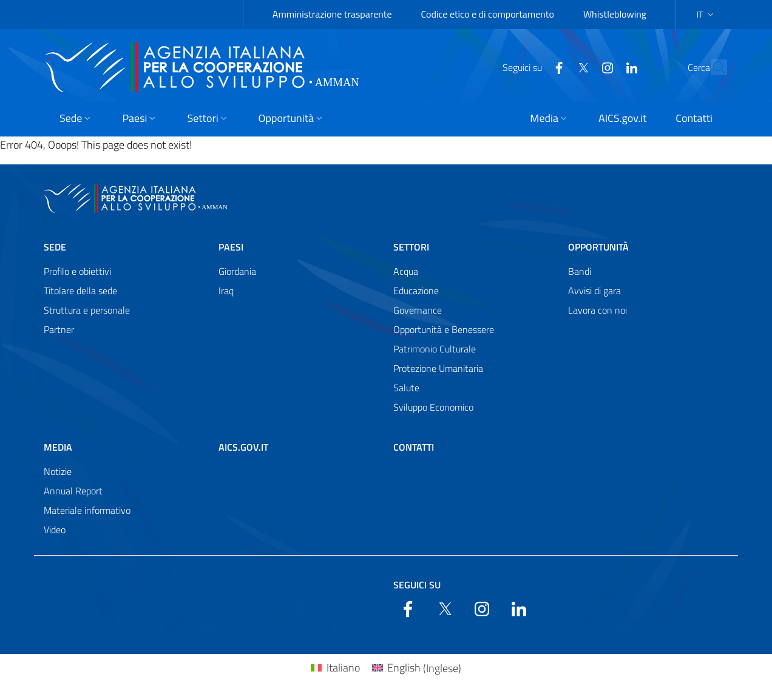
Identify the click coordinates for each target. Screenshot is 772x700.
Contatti (414, 447)
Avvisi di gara (594, 291)
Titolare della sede (80, 291)
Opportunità (598, 247)
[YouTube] (581, 67)
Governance (418, 310)
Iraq (226, 291)
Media (58, 447)
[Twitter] (557, 67)
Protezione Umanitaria (438, 368)
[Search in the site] (713, 67)
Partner (59, 329)
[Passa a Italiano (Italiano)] (335, 668)
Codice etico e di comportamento (488, 14)
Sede (55, 247)
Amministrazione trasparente (332, 14)
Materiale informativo (87, 510)
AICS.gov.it (243, 447)
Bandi (580, 271)
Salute (406, 388)
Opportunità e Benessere (444, 329)
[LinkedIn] (605, 67)
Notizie (58, 471)
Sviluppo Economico (433, 407)
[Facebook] (532, 67)
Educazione (416, 291)
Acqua (406, 271)
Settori (411, 247)
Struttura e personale (87, 310)
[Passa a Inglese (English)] (417, 668)
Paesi (231, 247)
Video (55, 530)
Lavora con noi (598, 310)
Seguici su (417, 585)
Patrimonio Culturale (435, 349)
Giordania (237, 271)
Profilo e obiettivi (77, 271)
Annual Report (73, 491)
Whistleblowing (615, 14)
